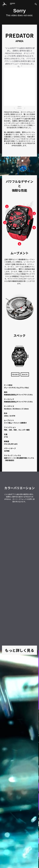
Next (36, 781)
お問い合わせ (9, 857)
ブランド (6, 852)
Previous (3, 781)
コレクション (16, 852)
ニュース (28, 854)
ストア (33, 857)
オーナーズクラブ (29, 852)
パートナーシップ (22, 857)
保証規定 (11, 854)
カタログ (20, 854)
